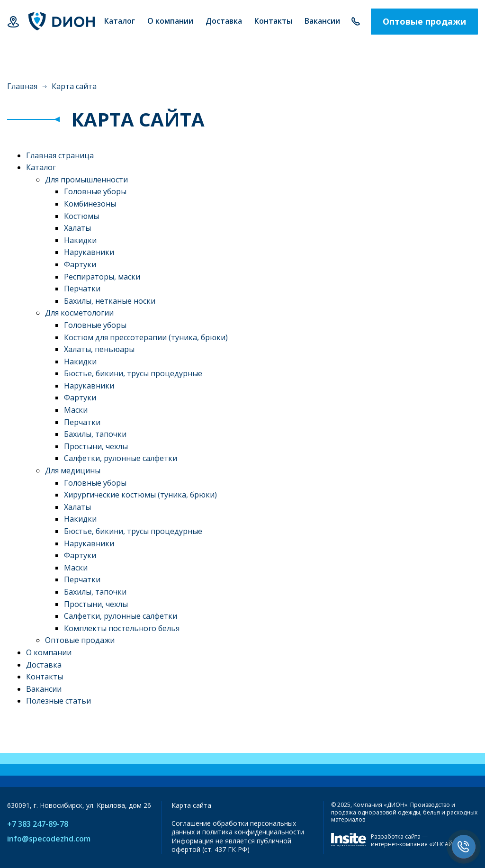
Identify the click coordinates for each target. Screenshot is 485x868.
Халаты (77, 228)
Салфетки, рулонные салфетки (121, 458)
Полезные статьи (58, 701)
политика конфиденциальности (253, 832)
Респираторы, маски (102, 277)
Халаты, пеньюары (99, 349)
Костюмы (81, 216)
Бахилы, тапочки (95, 434)
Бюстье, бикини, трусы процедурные (133, 373)
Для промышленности (86, 180)
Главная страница (60, 155)
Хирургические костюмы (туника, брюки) (140, 495)
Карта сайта (191, 805)
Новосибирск (13, 22)
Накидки (80, 240)
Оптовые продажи (424, 21)
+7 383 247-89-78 (355, 22)
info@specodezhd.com (49, 839)
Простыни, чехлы (96, 446)
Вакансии (44, 689)
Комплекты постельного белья (122, 628)
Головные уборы (95, 191)
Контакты (45, 677)
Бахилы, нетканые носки (110, 301)
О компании (49, 652)
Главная (22, 86)
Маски (76, 410)
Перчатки (82, 289)
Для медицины (73, 470)
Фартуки (80, 264)
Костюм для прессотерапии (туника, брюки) (146, 337)
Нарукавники (89, 252)
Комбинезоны (90, 204)
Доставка (44, 665)
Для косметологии (79, 313)
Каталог (41, 167)
